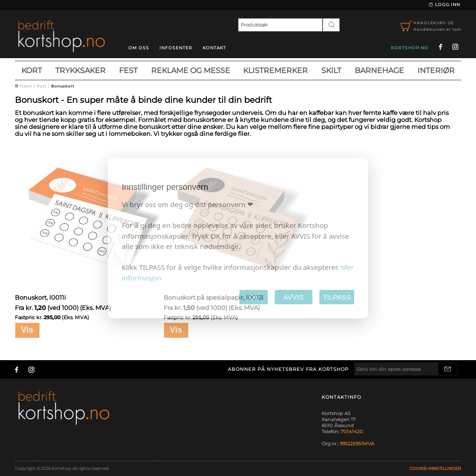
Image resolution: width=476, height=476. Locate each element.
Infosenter (176, 48)
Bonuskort (63, 86)
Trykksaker (80, 70)
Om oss (139, 48)
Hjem (26, 86)
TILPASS (337, 297)
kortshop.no (410, 48)
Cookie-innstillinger (435, 468)
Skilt (331, 70)
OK (254, 297)
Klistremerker (275, 70)
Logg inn (444, 5)
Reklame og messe (191, 70)
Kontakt (214, 48)
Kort (32, 70)
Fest (128, 70)
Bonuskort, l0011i (40, 297)
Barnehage (379, 70)
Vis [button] (27, 330)
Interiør (436, 70)
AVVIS (294, 297)
